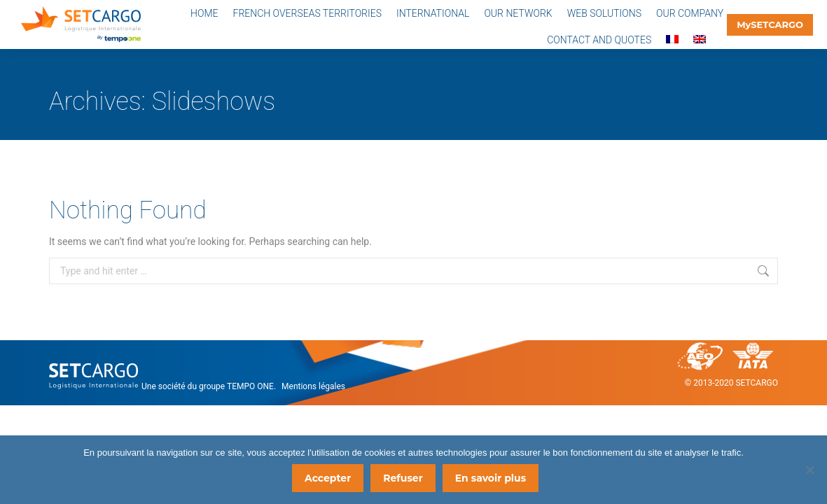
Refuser (405, 479)
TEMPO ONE (250, 386)
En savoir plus (492, 479)
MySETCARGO (770, 24)
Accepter (329, 479)
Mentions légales (313, 386)
